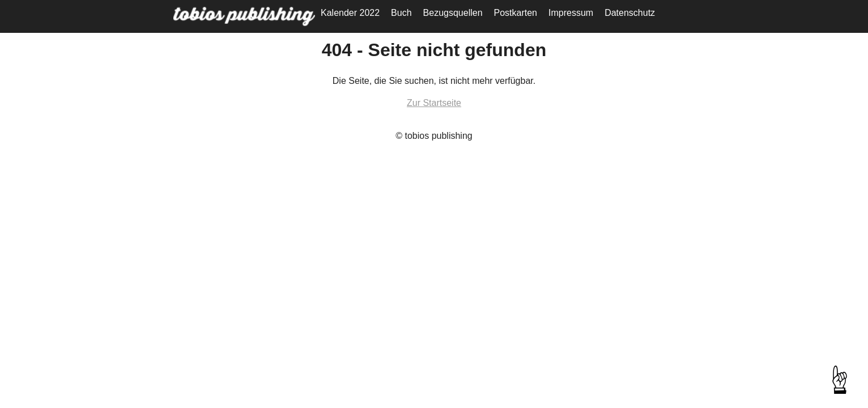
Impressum (571, 13)
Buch (401, 13)
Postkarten (516, 13)
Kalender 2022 (350, 13)
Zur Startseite (434, 103)
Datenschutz (630, 13)
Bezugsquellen (453, 13)
